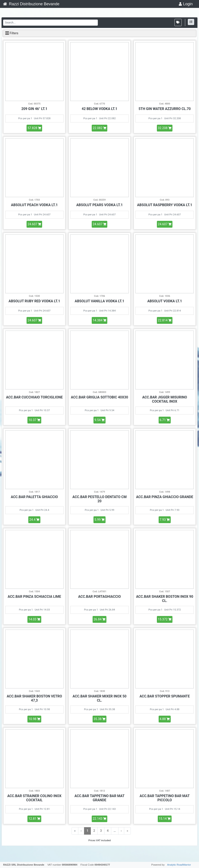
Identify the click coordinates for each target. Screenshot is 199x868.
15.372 (165, 619)
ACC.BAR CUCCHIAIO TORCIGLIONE (34, 397)
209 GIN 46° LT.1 (34, 109)
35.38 (100, 719)
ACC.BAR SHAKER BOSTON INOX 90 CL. (165, 599)
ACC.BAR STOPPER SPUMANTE (165, 696)
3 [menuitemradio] (101, 831)
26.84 (100, 619)
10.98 (34, 719)
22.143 (99, 819)
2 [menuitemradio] (94, 831)
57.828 (34, 128)
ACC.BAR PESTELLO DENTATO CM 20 (99, 499)
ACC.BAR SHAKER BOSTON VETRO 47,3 (34, 698)
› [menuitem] (121, 831)
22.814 (165, 320)
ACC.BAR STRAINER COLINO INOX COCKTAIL (34, 798)
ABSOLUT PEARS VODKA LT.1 (99, 205)
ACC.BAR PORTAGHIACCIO (99, 597)
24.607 (34, 224)
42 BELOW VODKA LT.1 (99, 109)
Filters (12, 33)
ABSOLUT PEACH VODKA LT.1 (34, 205)
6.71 (165, 420)
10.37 (34, 420)
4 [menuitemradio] (108, 831)
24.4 (34, 520)
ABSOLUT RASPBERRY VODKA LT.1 (165, 205)
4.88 (165, 719)
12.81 (34, 819)
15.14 (165, 819)
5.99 (100, 520)
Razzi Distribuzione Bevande (31, 4)
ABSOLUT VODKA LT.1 (165, 301)
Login (186, 4)
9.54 (100, 420)
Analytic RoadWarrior (179, 865)
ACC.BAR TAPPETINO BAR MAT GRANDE (99, 798)
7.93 (165, 520)
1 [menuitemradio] (87, 831)
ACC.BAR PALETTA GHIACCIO (34, 497)
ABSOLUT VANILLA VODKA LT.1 (100, 301)
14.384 (99, 320)
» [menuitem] (127, 831)
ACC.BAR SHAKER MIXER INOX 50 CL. (100, 698)
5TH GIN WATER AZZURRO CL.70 (165, 109)
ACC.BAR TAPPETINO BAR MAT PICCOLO (165, 798)
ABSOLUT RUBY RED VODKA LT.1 (34, 301)
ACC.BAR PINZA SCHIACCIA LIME (34, 597)
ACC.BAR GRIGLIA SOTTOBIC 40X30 (99, 397)
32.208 (165, 128)
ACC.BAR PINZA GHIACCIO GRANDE (165, 497)
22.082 (99, 128)
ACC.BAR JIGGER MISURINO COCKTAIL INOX (165, 399)
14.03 (34, 619)
